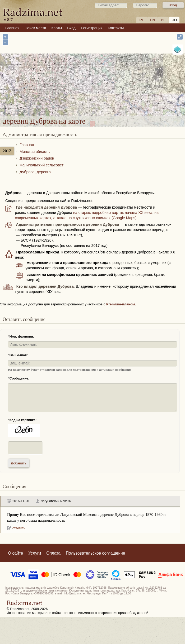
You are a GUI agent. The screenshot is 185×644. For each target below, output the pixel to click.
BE (163, 20)
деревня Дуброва (114, 81)
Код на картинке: (23, 420)
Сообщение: (19, 378)
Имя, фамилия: (22, 337)
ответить (19, 528)
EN (152, 20)
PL (142, 20)
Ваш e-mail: (19, 355)
